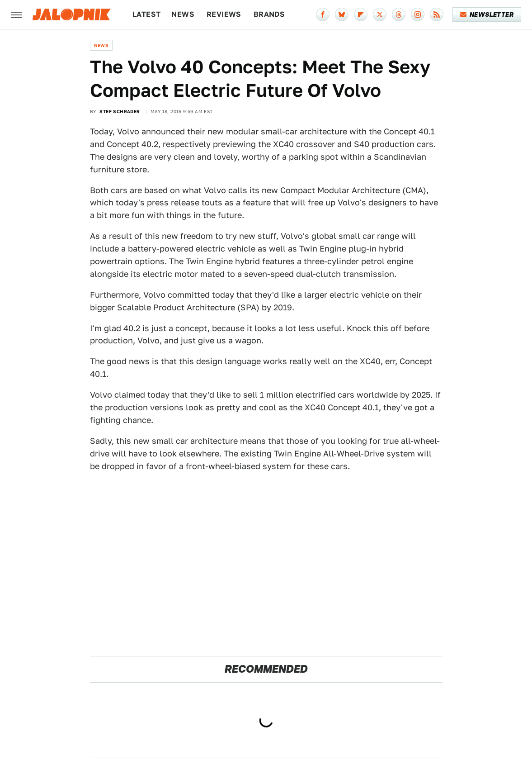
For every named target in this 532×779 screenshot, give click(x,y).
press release (173, 202)
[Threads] (399, 14)
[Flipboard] (361, 14)
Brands (269, 14)
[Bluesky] (342, 14)
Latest (146, 14)
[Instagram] (418, 14)
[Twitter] (380, 14)
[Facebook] (323, 14)
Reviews (224, 14)
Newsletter (487, 14)
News (183, 14)
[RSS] (437, 14)
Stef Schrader (120, 111)
